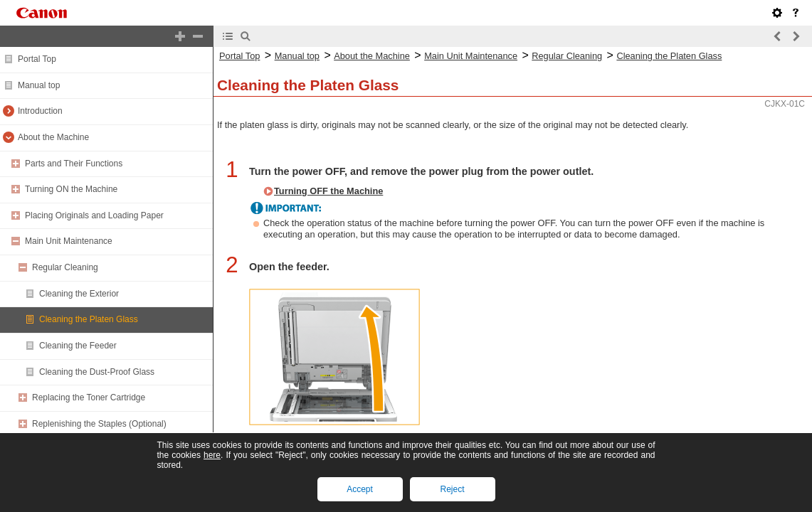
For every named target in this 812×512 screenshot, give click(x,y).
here (212, 455)
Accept (360, 489)
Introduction (40, 111)
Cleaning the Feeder (78, 346)
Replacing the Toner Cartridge (89, 398)
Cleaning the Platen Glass (89, 319)
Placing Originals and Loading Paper (94, 215)
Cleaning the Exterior (79, 294)
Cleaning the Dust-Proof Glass (97, 372)
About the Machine (53, 137)
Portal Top (37, 59)
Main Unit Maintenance (69, 241)
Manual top (39, 85)
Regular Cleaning (65, 267)
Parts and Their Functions (74, 164)
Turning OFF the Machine (328, 191)
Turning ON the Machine (71, 189)
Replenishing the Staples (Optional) (99, 424)
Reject (452, 489)
